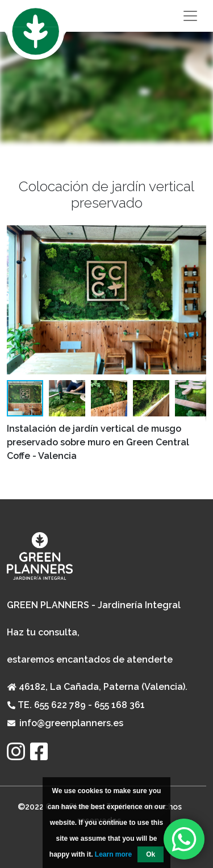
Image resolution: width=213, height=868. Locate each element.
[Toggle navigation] (106, 16)
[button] (196, 300)
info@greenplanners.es (71, 723)
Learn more (113, 854)
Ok (151, 854)
